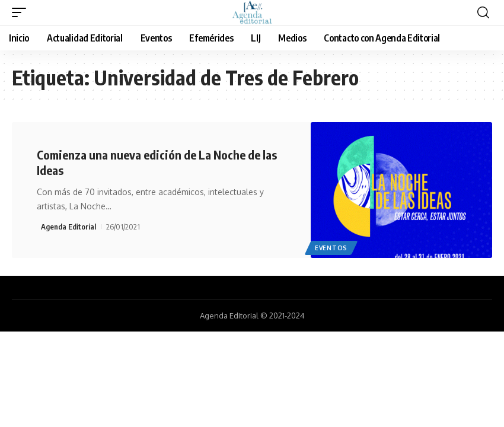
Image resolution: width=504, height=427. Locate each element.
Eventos (331, 248)
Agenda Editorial (68, 227)
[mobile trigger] (22, 12)
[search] (483, 12)
